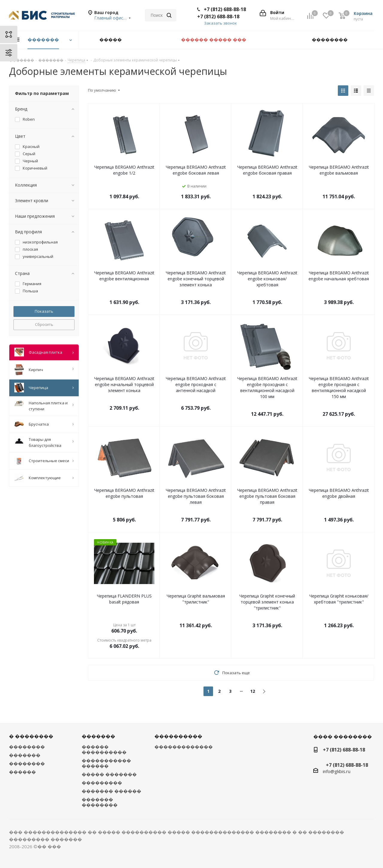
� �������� (31, 736)
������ (22, 772)
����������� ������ (106, 763)
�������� (27, 747)
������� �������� (100, 802)
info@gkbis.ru (337, 771)
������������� (184, 747)
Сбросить (44, 324)
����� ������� (109, 774)
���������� (178, 736)
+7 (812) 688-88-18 (225, 9)
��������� (102, 783)
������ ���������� (104, 749)
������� (25, 755)
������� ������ (111, 791)
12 (253, 691)
